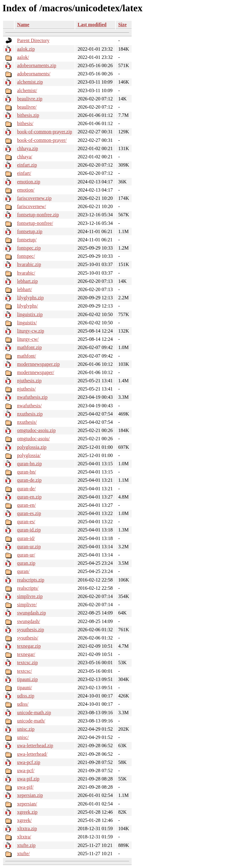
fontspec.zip (29, 248)
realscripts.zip (31, 580)
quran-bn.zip (29, 464)
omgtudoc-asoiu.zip (36, 430)
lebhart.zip (27, 281)
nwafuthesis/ (29, 406)
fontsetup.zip (30, 231)
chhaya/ (25, 157)
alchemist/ (27, 90)
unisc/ (23, 737)
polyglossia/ (29, 455)
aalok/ (23, 57)
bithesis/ (25, 123)
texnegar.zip (29, 646)
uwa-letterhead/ (32, 754)
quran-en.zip (29, 497)
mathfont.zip (29, 347)
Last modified (92, 25)
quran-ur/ (26, 555)
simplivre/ (27, 605)
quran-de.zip (29, 480)
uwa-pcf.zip (29, 762)
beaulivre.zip (30, 99)
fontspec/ (26, 256)
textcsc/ (25, 671)
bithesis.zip (28, 115)
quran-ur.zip (29, 547)
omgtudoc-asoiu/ (34, 439)
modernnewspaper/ (36, 372)
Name (23, 25)
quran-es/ (26, 522)
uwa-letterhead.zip (35, 746)
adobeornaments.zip (37, 65)
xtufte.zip (26, 845)
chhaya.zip (28, 148)
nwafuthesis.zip (32, 397)
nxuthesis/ (27, 422)
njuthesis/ (26, 389)
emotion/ (26, 190)
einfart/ (24, 173)
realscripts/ (28, 588)
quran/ (23, 571)
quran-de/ (26, 489)
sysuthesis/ (28, 638)
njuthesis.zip (29, 381)
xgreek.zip (27, 812)
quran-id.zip (29, 530)
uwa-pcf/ (26, 771)
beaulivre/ (27, 107)
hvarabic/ (26, 273)
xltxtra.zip (27, 828)
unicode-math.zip (34, 713)
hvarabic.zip (29, 264)
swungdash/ (29, 621)
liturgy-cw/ (28, 339)
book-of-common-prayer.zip (45, 132)
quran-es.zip (29, 513)
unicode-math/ (31, 721)
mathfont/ (27, 356)
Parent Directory (33, 40)
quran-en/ (26, 505)
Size (122, 25)
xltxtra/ (24, 837)
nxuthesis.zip (30, 414)
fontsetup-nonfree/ (35, 223)
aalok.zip (26, 49)
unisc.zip (26, 729)
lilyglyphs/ (27, 306)
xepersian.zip (30, 795)
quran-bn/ (27, 472)
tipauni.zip (27, 679)
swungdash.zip (32, 613)
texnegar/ (26, 654)
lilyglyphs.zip (30, 298)
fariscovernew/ (32, 206)
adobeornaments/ (34, 74)
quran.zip (26, 563)
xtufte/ (23, 854)
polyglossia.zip (32, 447)
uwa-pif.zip (28, 779)
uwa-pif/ (25, 787)
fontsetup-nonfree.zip (38, 215)
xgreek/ (24, 820)
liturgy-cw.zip (31, 331)
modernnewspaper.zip (38, 364)
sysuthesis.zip (30, 630)
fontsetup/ (27, 240)
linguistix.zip (30, 314)
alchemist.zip (30, 82)
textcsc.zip (27, 663)
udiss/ (23, 704)
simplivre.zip (30, 596)
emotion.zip (29, 182)
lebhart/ (25, 289)
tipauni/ (25, 688)
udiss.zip (26, 696)
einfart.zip (27, 165)
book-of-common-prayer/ (42, 140)
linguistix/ (27, 323)
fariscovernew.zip (34, 198)
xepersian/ (27, 804)
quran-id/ (26, 538)
